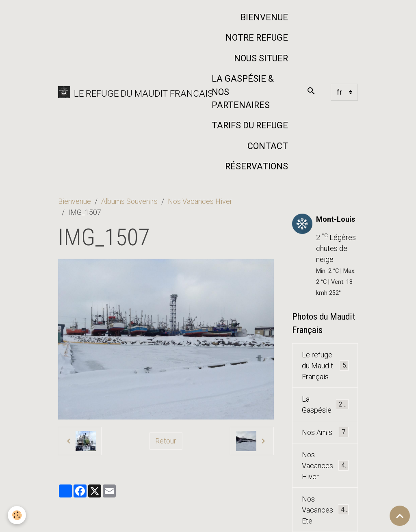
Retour (166, 441)
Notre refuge (257, 38)
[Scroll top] (400, 516)
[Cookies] (17, 515)
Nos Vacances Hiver (200, 201)
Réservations (257, 166)
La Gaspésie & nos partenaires (243, 92)
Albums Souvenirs (129, 201)
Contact (268, 146)
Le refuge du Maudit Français (326, 366)
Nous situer (261, 58)
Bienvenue (264, 17)
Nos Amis (325, 432)
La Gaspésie (325, 404)
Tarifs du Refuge (250, 125)
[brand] (129, 92)
